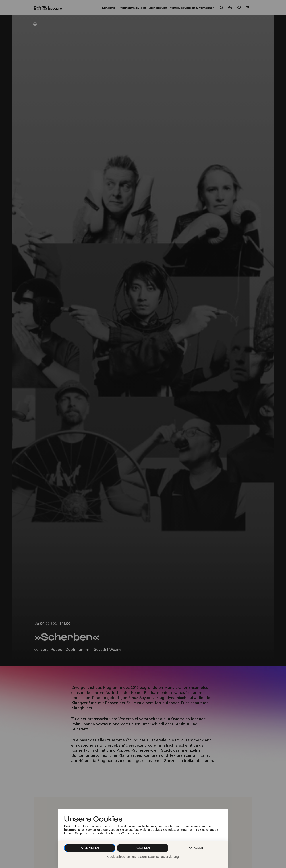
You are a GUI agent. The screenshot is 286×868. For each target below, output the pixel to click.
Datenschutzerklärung (164, 857)
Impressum (139, 857)
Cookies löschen (119, 857)
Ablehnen (143, 848)
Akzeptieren (90, 848)
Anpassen (196, 848)
